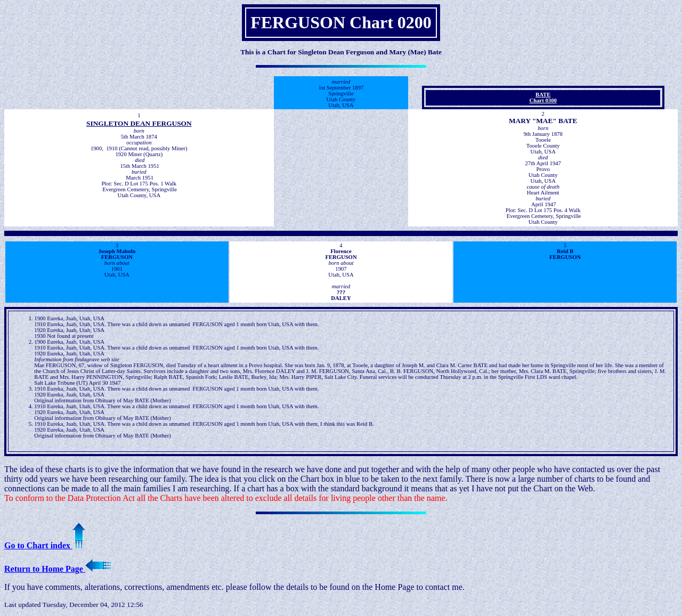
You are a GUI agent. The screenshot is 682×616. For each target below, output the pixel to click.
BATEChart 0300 (543, 98)
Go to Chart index (45, 545)
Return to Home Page (58, 569)
